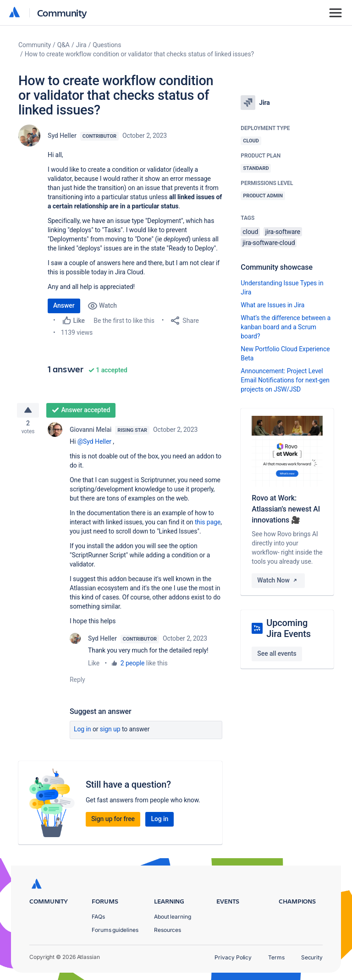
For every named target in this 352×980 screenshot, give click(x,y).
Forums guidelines (115, 930)
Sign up (110, 732)
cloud (250, 232)
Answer (64, 305)
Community (62, 13)
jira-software (283, 232)
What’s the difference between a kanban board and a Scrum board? (286, 327)
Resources (168, 930)
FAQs (98, 917)
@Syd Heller (94, 444)
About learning (173, 917)
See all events (277, 653)
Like (94, 666)
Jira (81, 45)
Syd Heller (62, 136)
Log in (82, 732)
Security (312, 957)
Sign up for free (113, 822)
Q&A (63, 45)
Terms (276, 957)
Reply (77, 682)
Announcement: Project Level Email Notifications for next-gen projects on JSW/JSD (285, 380)
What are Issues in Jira (272, 305)
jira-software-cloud (269, 243)
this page (208, 525)
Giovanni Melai (91, 432)
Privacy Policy (233, 957)
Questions (107, 45)
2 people (133, 666)
